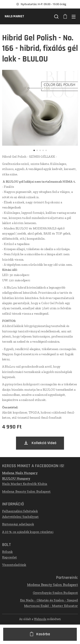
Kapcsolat (9, 557)
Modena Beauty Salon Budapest (26, 491)
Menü (74, 17)
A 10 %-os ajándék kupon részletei (28, 532)
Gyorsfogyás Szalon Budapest (55, 592)
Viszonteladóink (14, 565)
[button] (56, 16)
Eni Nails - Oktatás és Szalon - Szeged (49, 600)
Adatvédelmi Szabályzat (20, 517)
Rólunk (7, 552)
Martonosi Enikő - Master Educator (51, 605)
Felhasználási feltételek (20, 511)
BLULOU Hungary (16, 478)
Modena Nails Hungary (20, 473)
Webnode (40, 619)
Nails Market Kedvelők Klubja (25, 484)
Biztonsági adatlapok (18, 524)
